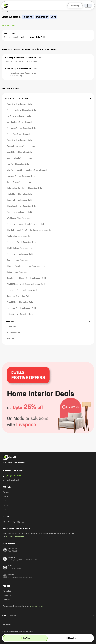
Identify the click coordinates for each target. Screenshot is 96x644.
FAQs (5, 510)
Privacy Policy (8, 591)
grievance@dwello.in (37, 606)
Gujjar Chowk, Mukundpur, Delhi (20, 272)
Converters (12, 327)
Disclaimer (6, 600)
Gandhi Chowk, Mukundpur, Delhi (20, 302)
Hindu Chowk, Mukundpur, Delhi (20, 194)
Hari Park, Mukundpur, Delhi (18, 164)
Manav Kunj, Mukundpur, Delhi (19, 134)
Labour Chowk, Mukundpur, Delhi (20, 314)
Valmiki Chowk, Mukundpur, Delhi (20, 122)
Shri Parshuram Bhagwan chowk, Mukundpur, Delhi (28, 170)
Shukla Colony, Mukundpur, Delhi (20, 248)
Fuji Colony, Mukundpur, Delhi (19, 116)
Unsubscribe (7, 625)
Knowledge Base (14, 333)
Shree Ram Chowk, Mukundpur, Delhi (22, 206)
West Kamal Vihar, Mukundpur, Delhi (21, 218)
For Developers (8, 501)
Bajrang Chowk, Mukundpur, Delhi (21, 158)
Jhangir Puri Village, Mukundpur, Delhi (22, 146)
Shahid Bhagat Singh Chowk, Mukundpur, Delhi (26, 284)
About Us (6, 492)
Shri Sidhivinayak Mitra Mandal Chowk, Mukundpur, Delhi (30, 230)
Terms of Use (7, 596)
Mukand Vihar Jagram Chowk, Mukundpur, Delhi (26, 224)
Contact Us (7, 505)
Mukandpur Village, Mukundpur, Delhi (22, 290)
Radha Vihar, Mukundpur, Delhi (19, 236)
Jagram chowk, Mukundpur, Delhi (20, 260)
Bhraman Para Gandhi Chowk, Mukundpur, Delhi (26, 266)
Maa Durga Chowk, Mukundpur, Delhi (22, 128)
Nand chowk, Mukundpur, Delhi (19, 104)
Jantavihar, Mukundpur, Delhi (19, 296)
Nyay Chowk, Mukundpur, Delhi (19, 140)
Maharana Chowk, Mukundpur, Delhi (21, 308)
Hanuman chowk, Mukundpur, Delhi (21, 176)
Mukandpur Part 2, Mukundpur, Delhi (22, 242)
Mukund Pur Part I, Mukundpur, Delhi (22, 110)
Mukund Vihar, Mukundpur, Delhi (20, 254)
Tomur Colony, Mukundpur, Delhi (20, 182)
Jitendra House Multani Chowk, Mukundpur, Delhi (26, 278)
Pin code (11, 339)
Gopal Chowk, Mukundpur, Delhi (20, 152)
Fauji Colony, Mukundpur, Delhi (19, 212)
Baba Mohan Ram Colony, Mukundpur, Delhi (25, 188)
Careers (6, 497)
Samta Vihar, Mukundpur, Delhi (19, 200)
